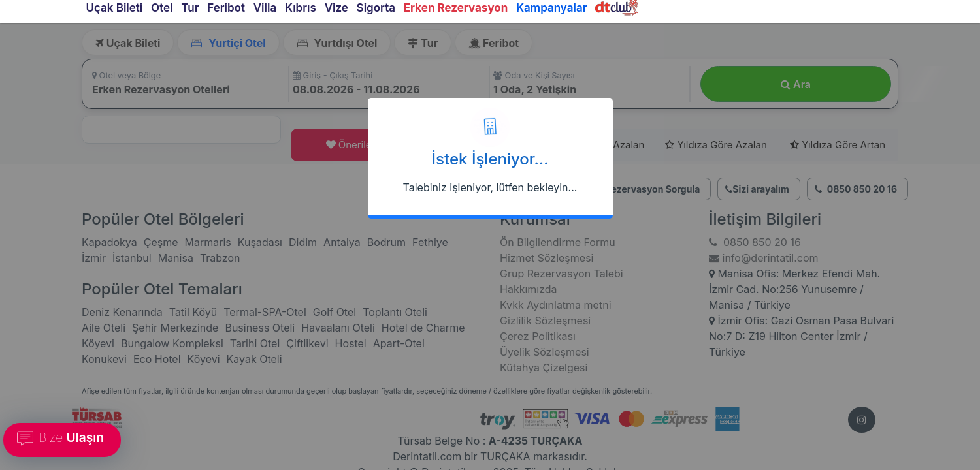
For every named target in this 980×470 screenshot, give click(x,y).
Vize (336, 8)
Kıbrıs (301, 8)
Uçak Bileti (114, 8)
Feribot (226, 8)
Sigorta (376, 8)
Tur (190, 8)
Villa (265, 8)
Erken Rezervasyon (456, 8)
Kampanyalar (551, 8)
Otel (162, 8)
